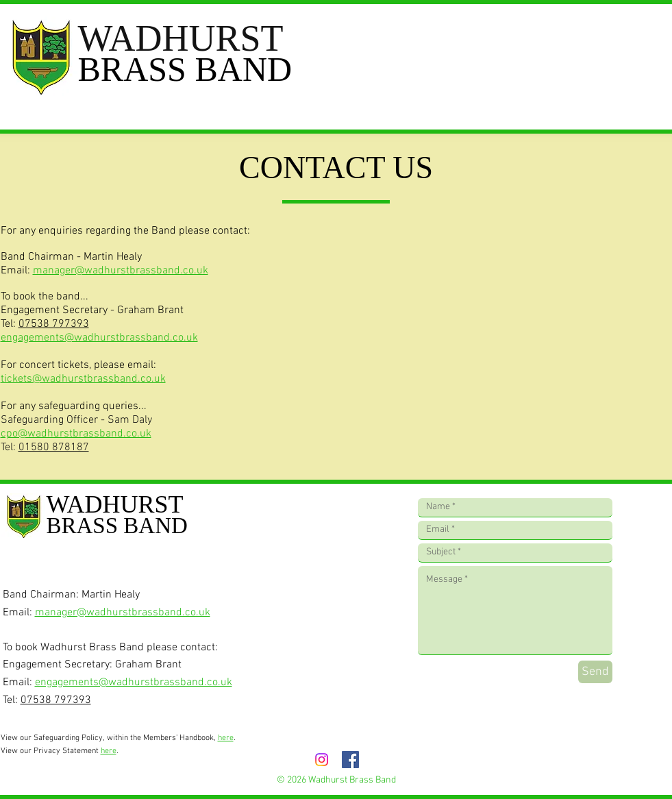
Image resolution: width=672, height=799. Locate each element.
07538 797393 (54, 324)
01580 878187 (54, 447)
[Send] (595, 672)
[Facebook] (350, 760)
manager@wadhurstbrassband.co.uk (121, 271)
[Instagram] (322, 760)
